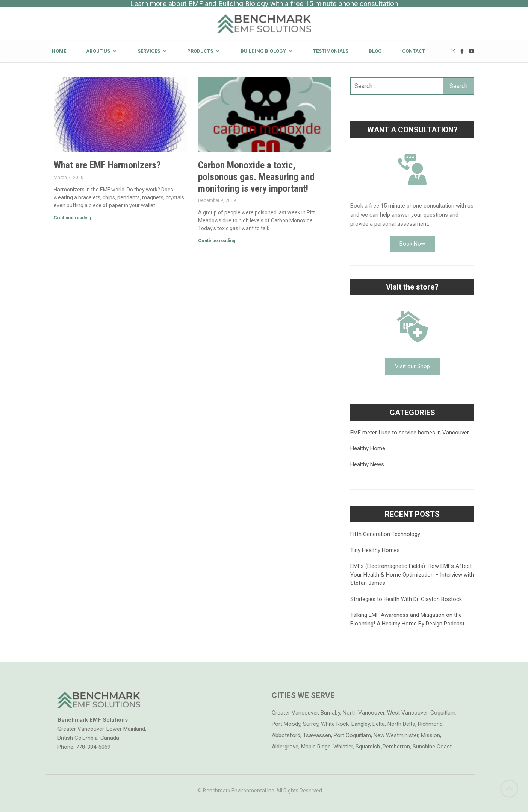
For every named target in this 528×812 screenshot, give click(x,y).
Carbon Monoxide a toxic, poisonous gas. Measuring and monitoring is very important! (256, 177)
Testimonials (331, 51)
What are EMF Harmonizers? (107, 165)
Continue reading (72, 218)
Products (204, 51)
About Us (102, 51)
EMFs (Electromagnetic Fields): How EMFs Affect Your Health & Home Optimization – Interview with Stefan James (412, 574)
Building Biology (267, 51)
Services (152, 51)
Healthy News (367, 464)
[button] (412, 244)
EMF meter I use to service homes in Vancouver (410, 433)
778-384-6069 (93, 747)
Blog (375, 51)
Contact (414, 51)
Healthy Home (368, 448)
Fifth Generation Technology (385, 534)
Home (59, 51)
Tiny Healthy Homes (375, 550)
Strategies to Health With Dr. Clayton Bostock (406, 599)
